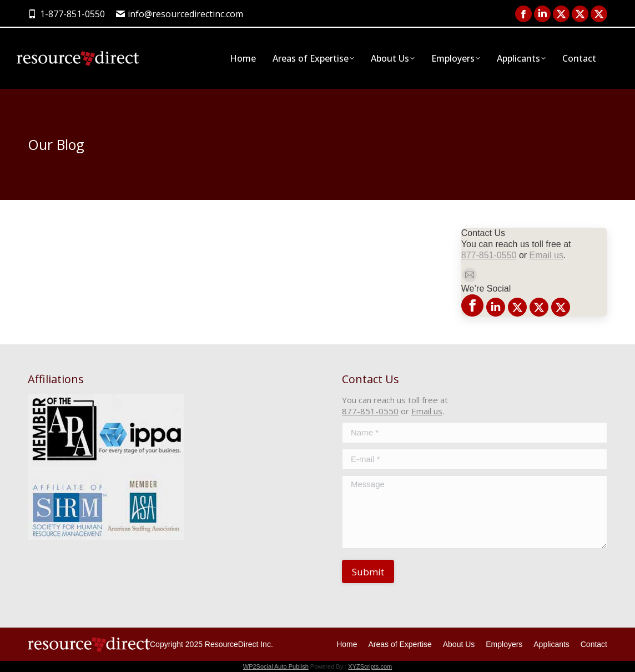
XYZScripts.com (370, 666)
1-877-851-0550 (66, 14)
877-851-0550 (489, 255)
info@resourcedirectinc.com (180, 14)
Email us (546, 255)
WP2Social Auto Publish (276, 666)
